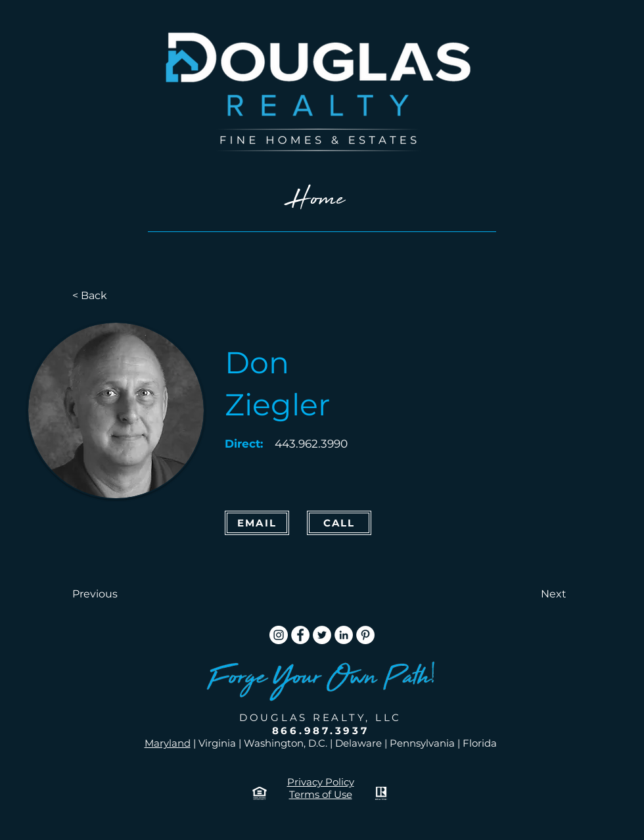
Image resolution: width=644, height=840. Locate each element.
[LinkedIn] (344, 635)
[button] (116, 594)
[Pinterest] (365, 635)
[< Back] (116, 296)
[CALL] (339, 523)
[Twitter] (322, 635)
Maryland (168, 743)
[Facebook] (300, 635)
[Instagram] (279, 635)
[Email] (257, 523)
